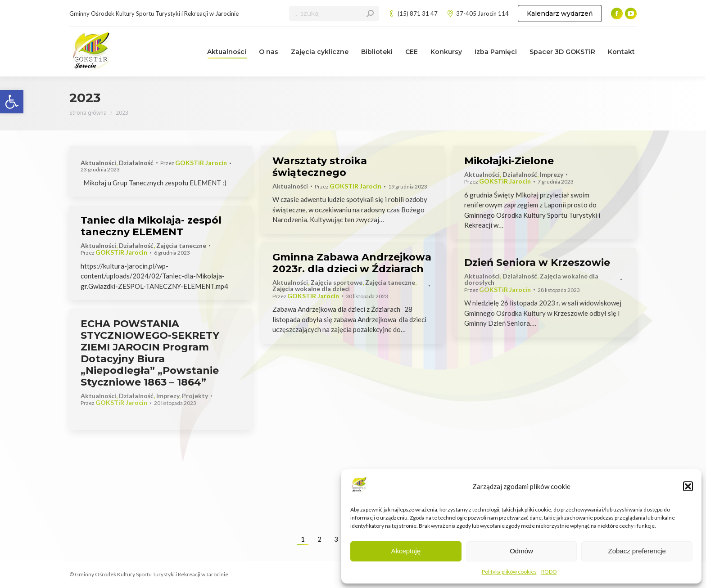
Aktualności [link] (98, 163)
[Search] (334, 13)
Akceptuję (406, 551)
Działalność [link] (136, 163)
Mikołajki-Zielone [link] (509, 161)
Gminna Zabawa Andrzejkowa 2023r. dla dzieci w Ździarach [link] (352, 263)
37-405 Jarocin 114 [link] (478, 14)
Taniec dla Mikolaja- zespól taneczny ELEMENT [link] (151, 226)
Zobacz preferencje (637, 551)
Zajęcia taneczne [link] (181, 245)
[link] (12, 102)
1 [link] (303, 539)
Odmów (521, 551)
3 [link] (336, 539)
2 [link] (319, 539)
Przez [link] (194, 163)
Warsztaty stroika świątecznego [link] (320, 167)
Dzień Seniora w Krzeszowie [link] (537, 263)
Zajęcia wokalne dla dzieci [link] (311, 289)
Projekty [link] (195, 396)
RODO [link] (549, 572)
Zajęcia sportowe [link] (337, 282)
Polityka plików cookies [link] (509, 572)
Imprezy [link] (552, 174)
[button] (688, 486)
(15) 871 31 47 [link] (413, 14)
